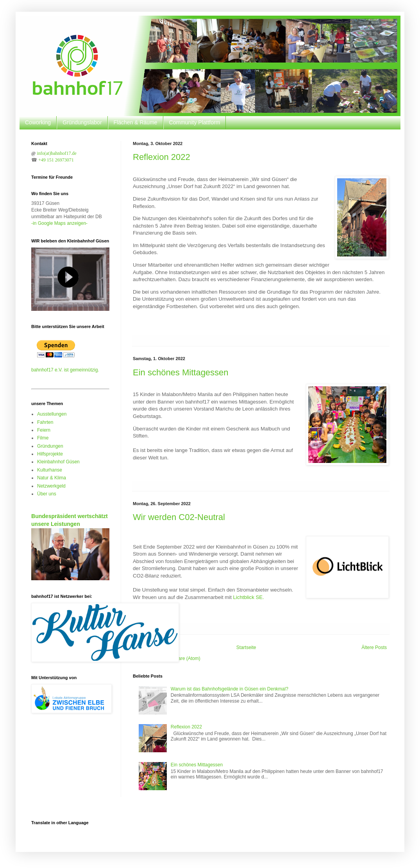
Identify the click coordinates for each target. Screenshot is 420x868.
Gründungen (50, 446)
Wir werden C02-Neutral (179, 517)
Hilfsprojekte (50, 454)
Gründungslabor (82, 122)
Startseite (246, 647)
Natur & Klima (52, 478)
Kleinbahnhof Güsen (58, 462)
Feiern (44, 430)
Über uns (47, 494)
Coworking (38, 122)
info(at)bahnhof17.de (57, 153)
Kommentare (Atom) (179, 658)
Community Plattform (195, 122)
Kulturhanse (50, 470)
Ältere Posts (374, 647)
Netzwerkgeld (51, 486)
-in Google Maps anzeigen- (59, 223)
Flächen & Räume (136, 122)
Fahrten (45, 422)
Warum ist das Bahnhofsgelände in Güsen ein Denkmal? (230, 689)
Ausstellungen (52, 414)
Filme (43, 438)
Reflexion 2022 (162, 157)
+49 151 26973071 (56, 160)
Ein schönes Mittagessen (181, 372)
